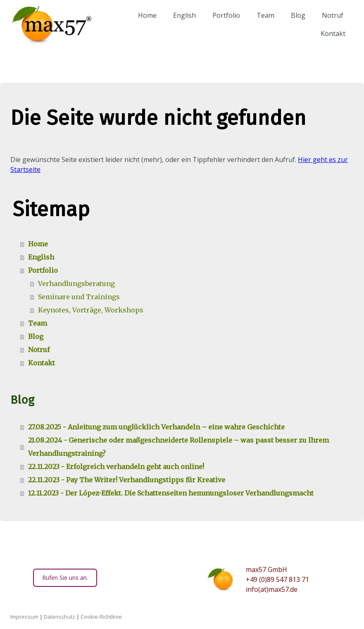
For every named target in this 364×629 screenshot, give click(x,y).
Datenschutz (59, 617)
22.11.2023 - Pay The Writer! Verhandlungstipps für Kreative (127, 480)
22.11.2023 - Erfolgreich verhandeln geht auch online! (116, 467)
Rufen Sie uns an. (65, 578)
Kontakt (329, 41)
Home (144, 22)
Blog (294, 22)
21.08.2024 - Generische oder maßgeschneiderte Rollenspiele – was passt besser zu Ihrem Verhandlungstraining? (178, 447)
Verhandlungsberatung (76, 284)
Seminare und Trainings (79, 297)
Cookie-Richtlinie (101, 617)
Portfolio (222, 22)
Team (262, 22)
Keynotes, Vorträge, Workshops (91, 310)
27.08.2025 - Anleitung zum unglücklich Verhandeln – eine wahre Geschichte (156, 427)
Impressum (24, 617)
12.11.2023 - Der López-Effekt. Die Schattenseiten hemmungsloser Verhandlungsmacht (171, 493)
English (181, 22)
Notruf (329, 22)
